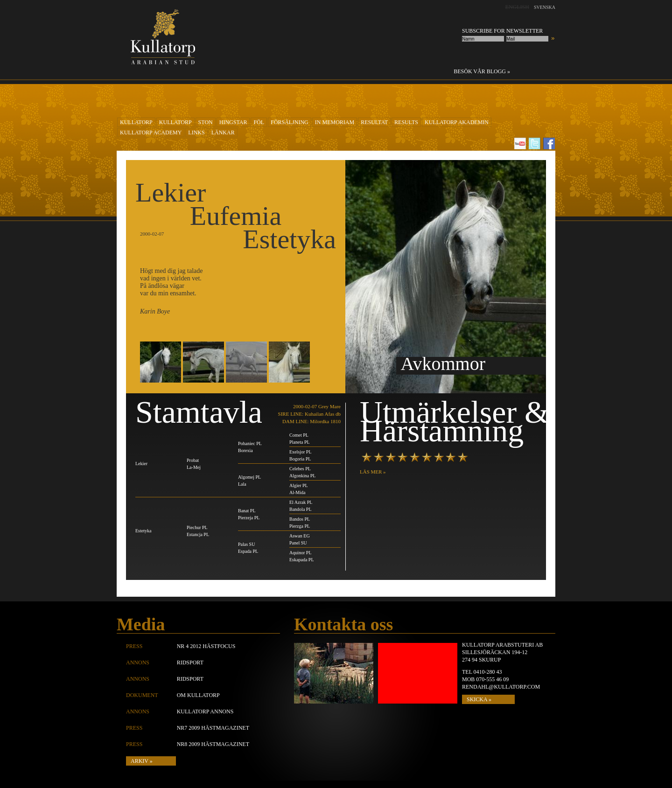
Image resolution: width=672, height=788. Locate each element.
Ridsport (190, 662)
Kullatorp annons (205, 711)
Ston (206, 122)
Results (406, 122)
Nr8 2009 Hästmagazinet (213, 744)
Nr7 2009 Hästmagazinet (213, 728)
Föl (259, 122)
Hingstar (233, 122)
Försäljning (290, 122)
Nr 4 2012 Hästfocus (206, 646)
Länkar (223, 132)
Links (196, 132)
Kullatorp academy (151, 132)
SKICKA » (479, 699)
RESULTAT (374, 122)
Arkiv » (142, 761)
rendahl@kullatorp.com (501, 687)
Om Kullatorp (198, 695)
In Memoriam (335, 122)
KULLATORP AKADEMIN (457, 122)
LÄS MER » (373, 472)
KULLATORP (136, 122)
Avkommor (443, 364)
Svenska (545, 7)
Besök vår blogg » (482, 71)
